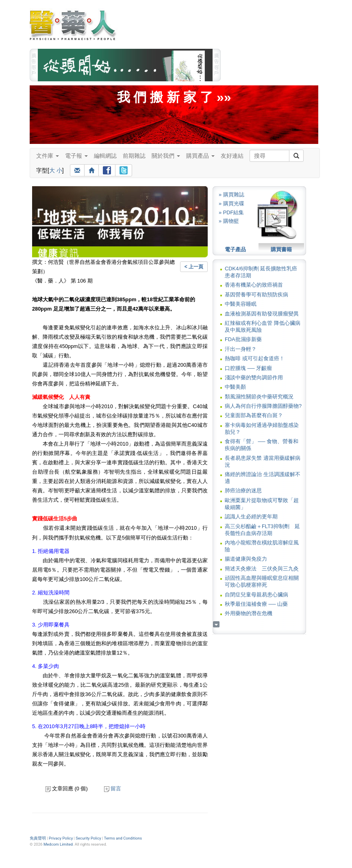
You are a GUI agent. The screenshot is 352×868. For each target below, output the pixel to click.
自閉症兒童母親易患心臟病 (256, 595)
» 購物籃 (229, 221)
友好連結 (232, 156)
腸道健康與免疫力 (246, 559)
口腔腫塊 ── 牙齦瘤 (248, 368)
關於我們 (166, 156)
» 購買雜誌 (231, 195)
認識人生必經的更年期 (251, 517)
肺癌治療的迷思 (243, 491)
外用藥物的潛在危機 (249, 613)
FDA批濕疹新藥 (243, 339)
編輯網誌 (105, 156)
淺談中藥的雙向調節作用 (254, 377)
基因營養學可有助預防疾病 (256, 295)
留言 (113, 789)
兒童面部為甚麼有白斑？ (254, 415)
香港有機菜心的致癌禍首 (254, 285)
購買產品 (200, 156)
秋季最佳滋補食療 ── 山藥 (256, 604)
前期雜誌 (134, 156)
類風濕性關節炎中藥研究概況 (259, 397)
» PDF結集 (231, 212)
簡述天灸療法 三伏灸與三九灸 (262, 569)
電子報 (76, 156)
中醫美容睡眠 (241, 304)
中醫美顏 (235, 387)
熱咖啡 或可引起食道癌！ (255, 358)
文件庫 (48, 156)
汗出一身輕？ (241, 349)
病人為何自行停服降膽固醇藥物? (263, 406)
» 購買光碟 (231, 203)
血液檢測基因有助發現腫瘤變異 (262, 314)
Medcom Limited (58, 844)
